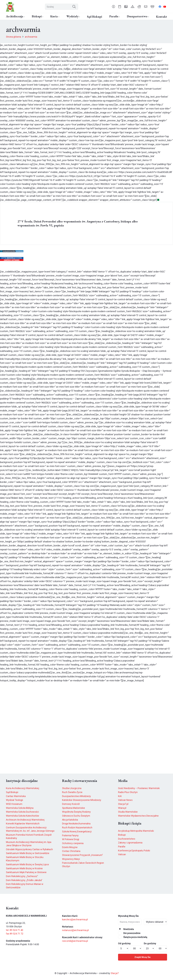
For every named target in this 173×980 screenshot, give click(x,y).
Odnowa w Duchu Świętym (76, 816)
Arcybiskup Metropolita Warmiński (136, 831)
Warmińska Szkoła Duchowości (22, 812)
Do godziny (150, 943)
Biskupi (122, 835)
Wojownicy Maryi (71, 859)
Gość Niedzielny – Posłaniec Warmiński (139, 788)
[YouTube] (165, 7)
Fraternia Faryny (70, 835)
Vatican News (125, 800)
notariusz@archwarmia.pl (75, 930)
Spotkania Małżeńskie (73, 808)
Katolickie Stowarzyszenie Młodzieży (82, 800)
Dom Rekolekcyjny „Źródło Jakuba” (24, 880)
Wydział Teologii (14, 800)
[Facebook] (160, 7)
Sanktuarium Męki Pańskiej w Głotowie (26, 872)
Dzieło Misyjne (70, 847)
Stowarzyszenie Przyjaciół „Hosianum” (82, 855)
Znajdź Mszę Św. (143, 957)
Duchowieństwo (127, 839)
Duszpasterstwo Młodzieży (76, 796)
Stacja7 (115, 973)
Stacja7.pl (123, 804)
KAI (120, 796)
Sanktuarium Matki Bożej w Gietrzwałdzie (28, 853)
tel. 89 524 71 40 (15, 930)
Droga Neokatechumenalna (76, 824)
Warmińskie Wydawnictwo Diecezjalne (138, 816)
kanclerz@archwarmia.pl (75, 919)
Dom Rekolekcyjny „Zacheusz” (22, 876)
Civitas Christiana (71, 851)
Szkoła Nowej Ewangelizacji (77, 831)
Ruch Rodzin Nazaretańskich (77, 827)
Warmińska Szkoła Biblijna (20, 808)
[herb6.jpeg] (10, 7)
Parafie (122, 847)
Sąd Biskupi (12, 792)
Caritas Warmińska (16, 796)
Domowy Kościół (71, 804)
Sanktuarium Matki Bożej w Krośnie (24, 868)
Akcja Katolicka (70, 820)
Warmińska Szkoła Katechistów (23, 816)
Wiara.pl (122, 808)
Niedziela (126, 929)
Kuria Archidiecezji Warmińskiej (23, 788)
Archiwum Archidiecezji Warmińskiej (25, 820)
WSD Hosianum (14, 804)
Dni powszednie (129, 933)
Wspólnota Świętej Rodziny (76, 812)
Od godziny (124, 943)
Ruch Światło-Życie (72, 792)
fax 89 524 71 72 (15, 934)
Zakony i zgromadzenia (130, 843)
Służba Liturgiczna (72, 788)
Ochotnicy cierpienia (73, 843)
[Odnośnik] (114, 6)
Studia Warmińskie (128, 812)
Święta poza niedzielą (133, 937)
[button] (24, 17)
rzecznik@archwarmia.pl (75, 941)
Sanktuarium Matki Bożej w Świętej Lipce (27, 864)
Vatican (122, 854)
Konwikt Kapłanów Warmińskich (23, 824)
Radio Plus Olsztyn (128, 792)
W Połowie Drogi (71, 839)
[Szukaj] (62, 7)
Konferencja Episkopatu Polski (134, 851)
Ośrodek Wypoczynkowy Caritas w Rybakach (29, 849)
